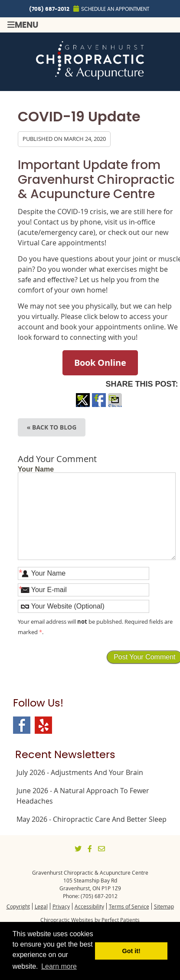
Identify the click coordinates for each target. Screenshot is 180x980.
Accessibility (89, 906)
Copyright (18, 906)
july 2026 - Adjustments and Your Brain (80, 772)
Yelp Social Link (43, 725)
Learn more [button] (59, 966)
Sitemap (164, 906)
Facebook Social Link (22, 725)
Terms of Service (129, 906)
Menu (23, 25)
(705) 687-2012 (49, 9)
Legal (41, 906)
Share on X (83, 405)
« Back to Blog (52, 427)
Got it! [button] (131, 951)
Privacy (61, 906)
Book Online (100, 363)
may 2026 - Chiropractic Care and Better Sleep (92, 819)
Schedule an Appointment (111, 8)
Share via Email (115, 405)
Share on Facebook (99, 405)
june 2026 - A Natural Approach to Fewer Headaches (83, 796)
